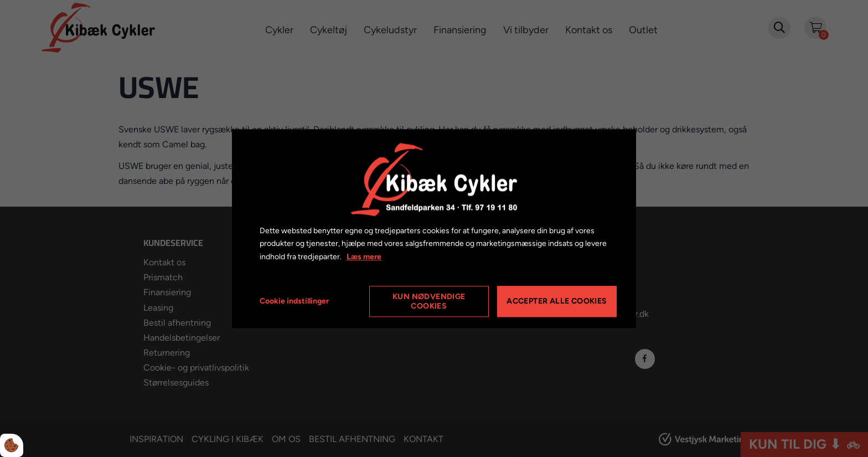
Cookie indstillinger (294, 301)
